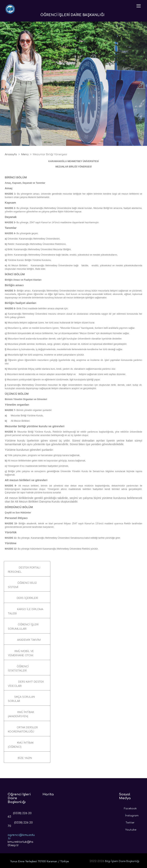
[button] (27, 569)
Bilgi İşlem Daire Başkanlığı (122, 861)
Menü (25, 154)
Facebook (128, 808)
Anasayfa (11, 154)
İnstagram (129, 815)
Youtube (128, 829)
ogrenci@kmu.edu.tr (21, 834)
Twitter (127, 822)
